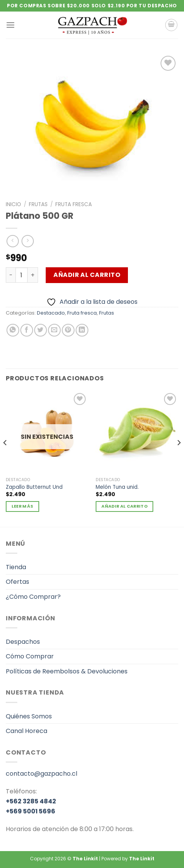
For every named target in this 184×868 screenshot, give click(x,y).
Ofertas (17, 582)
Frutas (38, 204)
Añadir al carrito (87, 275)
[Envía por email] (54, 330)
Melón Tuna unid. (117, 487)
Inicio (13, 204)
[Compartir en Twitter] (41, 330)
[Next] (179, 458)
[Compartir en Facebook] (27, 330)
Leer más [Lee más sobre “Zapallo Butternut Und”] (22, 506)
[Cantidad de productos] (22, 275)
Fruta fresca (74, 204)
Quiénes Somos (29, 716)
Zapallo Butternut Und (34, 487)
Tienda (16, 567)
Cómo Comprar (30, 656)
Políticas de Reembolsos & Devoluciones (67, 671)
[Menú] (10, 25)
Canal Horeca (27, 731)
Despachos (23, 642)
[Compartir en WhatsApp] (13, 330)
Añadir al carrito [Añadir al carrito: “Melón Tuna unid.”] (124, 506)
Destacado (51, 313)
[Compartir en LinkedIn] (82, 330)
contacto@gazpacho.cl (41, 774)
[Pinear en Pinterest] (68, 330)
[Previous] (5, 458)
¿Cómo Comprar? (33, 597)
